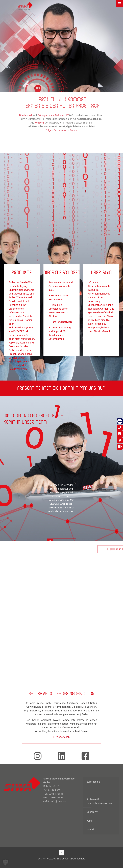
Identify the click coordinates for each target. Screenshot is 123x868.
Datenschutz (78, 859)
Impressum (63, 859)
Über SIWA (92, 812)
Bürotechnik (93, 782)
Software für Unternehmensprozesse (100, 801)
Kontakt (91, 829)
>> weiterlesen (61, 737)
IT (88, 791)
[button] (6, 862)
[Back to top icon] (62, 853)
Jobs (89, 821)
